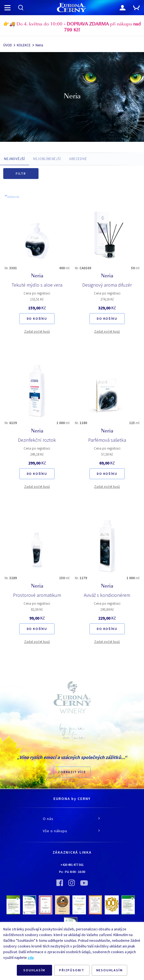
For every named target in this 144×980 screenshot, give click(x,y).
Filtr (21, 173)
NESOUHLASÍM (110, 970)
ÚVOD (8, 45)
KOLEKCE (24, 45)
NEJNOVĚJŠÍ (15, 159)
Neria (39, 45)
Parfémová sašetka (107, 440)
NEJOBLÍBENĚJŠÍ (47, 159)
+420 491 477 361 (72, 865)
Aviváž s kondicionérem (107, 595)
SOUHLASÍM (34, 970)
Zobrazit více (72, 772)
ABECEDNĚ (78, 159)
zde (31, 957)
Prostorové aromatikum (37, 595)
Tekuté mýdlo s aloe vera (37, 285)
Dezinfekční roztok (37, 440)
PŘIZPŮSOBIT (72, 970)
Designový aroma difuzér (107, 285)
